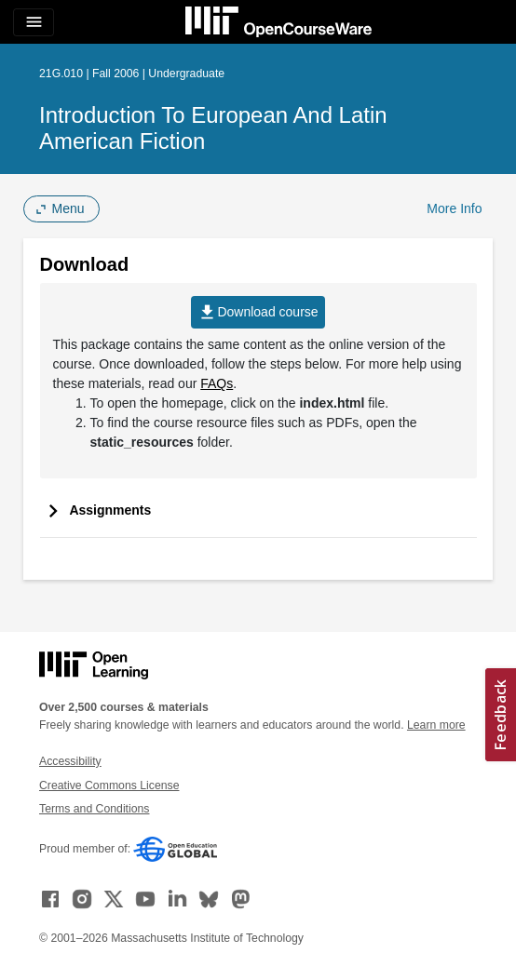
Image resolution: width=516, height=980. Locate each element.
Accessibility (70, 761)
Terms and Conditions (94, 809)
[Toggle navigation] (34, 22)
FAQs (217, 383)
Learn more (436, 725)
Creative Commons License (109, 785)
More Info (454, 208)
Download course (258, 312)
